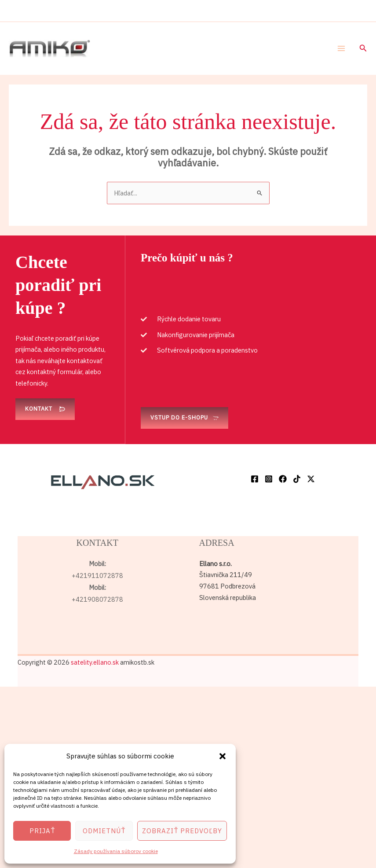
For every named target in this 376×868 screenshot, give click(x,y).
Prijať (42, 831)
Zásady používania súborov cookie (116, 851)
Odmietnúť (104, 831)
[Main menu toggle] (341, 48)
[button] (223, 756)
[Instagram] (269, 479)
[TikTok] (297, 479)
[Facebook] (255, 479)
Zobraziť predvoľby (182, 831)
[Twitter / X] (311, 479)
